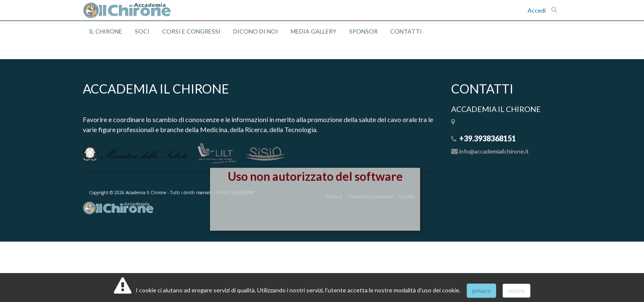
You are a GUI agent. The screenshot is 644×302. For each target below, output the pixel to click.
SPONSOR (363, 31)
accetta (517, 290)
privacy (481, 290)
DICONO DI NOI (256, 31)
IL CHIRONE (106, 31)
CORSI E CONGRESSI (191, 31)
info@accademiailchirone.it (494, 151)
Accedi (537, 10)
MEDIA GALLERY (314, 31)
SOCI (142, 31)
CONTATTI (406, 31)
